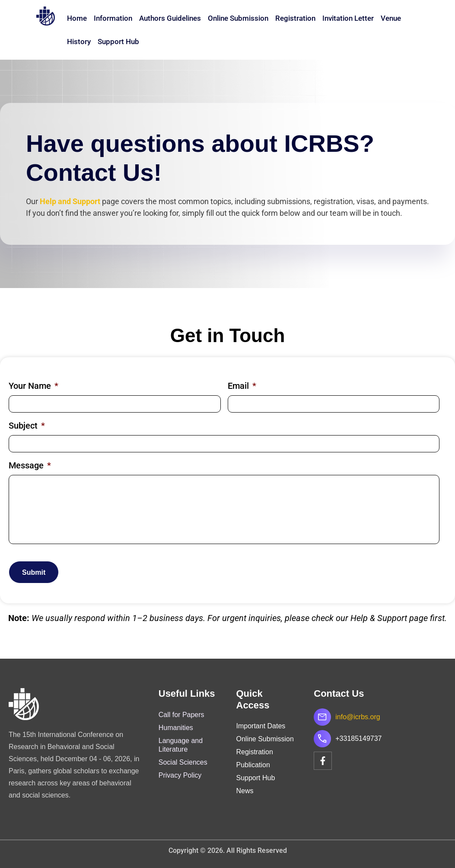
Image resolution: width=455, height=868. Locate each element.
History (79, 42)
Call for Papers (181, 715)
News (245, 791)
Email (242, 386)
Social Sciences (183, 762)
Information (113, 18)
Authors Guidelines (170, 18)
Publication (253, 765)
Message (30, 465)
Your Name (33, 386)
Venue (391, 18)
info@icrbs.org (358, 717)
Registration (295, 18)
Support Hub (118, 42)
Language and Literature (181, 745)
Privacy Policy (180, 775)
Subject (27, 426)
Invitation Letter (348, 18)
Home (77, 18)
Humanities (176, 728)
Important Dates (261, 726)
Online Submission (238, 18)
